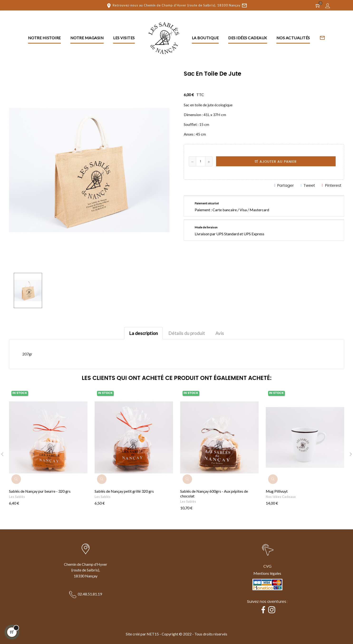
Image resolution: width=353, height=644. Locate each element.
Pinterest (333, 186)
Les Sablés (17, 497)
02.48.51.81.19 (90, 594)
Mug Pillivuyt (277, 491)
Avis (220, 333)
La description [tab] (143, 333)
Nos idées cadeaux (281, 497)
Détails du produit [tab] (187, 333)
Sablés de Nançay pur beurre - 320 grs (40, 491)
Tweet (309, 186)
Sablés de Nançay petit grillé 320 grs (124, 491)
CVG (267, 566)
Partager (285, 186)
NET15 (153, 634)
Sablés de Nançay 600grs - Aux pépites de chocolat (214, 494)
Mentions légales (267, 573)
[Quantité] (201, 161)
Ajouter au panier (276, 162)
